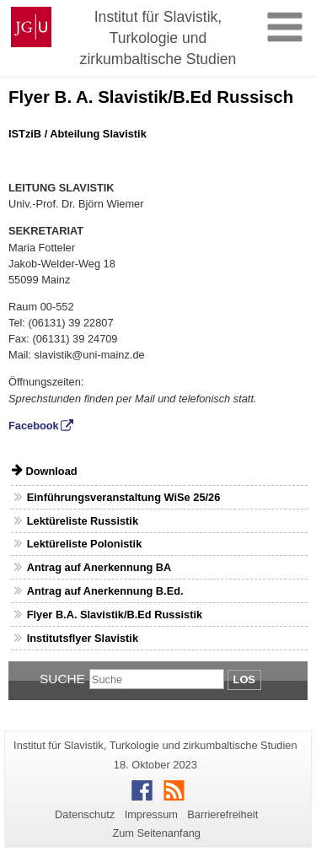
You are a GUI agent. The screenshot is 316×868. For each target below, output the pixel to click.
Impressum (151, 814)
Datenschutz (85, 814)
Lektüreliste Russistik (83, 521)
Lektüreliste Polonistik (85, 544)
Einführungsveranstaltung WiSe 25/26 (124, 497)
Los (244, 679)
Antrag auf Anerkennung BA (99, 567)
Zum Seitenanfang (156, 833)
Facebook (34, 426)
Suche (62, 679)
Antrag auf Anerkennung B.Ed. (105, 591)
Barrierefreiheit (222, 814)
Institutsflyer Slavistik (83, 638)
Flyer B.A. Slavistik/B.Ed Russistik (115, 615)
